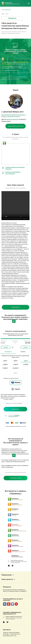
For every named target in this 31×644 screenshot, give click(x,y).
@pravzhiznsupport (14, 632)
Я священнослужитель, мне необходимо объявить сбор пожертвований (14, 78)
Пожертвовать (16, 307)
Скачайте (7, 612)
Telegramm (12, 604)
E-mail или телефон (8, 399)
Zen (16, 604)
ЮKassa (23, 423)
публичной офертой (13, 416)
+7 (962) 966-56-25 (15, 634)
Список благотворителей (10, 70)
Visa (7, 423)
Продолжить (15, 409)
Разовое (23, 352)
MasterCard (12, 423)
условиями (17, 415)
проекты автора (12, 119)
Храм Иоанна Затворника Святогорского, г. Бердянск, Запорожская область (14, 116)
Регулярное (8, 352)
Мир (17, 423)
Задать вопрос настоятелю (16, 126)
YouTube (9, 604)
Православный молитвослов (17, 560)
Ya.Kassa (16, 383)
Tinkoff (16, 389)
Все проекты (7, 10)
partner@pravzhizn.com (10, 636)
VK (5, 604)
